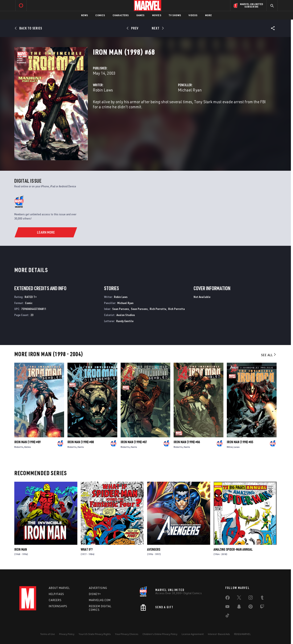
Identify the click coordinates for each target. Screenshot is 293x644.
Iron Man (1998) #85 (240, 442)
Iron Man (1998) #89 (27, 442)
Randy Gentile (125, 321)
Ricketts (19, 447)
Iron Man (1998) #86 (187, 442)
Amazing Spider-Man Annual (233, 549)
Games (141, 15)
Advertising (98, 588)
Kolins (28, 447)
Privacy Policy (67, 634)
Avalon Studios (126, 315)
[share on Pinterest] (251, 607)
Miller (230, 447)
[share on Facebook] (228, 599)
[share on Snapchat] (239, 607)
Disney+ (95, 594)
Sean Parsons (121, 309)
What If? (87, 549)
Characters (121, 15)
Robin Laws (103, 90)
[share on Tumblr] (262, 598)
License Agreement (193, 634)
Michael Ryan (190, 90)
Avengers (154, 549)
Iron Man (21, 549)
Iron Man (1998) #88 (81, 442)
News (85, 15)
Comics (100, 15)
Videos (193, 15)
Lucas (237, 447)
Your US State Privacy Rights (95, 634)
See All (269, 355)
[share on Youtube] (227, 607)
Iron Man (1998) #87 (134, 442)
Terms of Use (48, 634)
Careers (55, 600)
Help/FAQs (56, 594)
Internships (58, 606)
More (209, 15)
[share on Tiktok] (227, 616)
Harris (81, 447)
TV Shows (175, 15)
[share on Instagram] (251, 598)
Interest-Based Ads (219, 634)
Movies (157, 15)
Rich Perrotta (158, 309)
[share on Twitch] (262, 607)
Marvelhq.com (100, 600)
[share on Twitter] (239, 598)
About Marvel (59, 588)
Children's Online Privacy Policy (160, 634)
